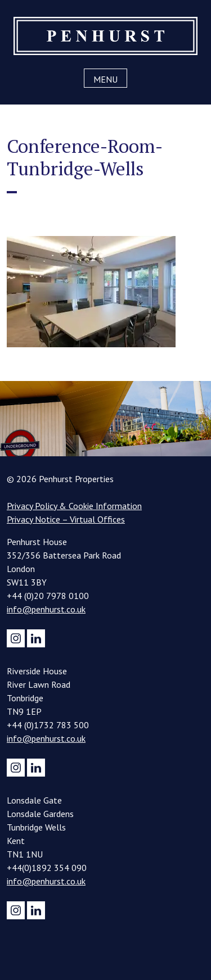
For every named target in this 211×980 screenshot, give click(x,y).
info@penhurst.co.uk (46, 609)
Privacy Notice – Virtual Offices (66, 519)
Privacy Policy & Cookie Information (74, 506)
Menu (105, 79)
